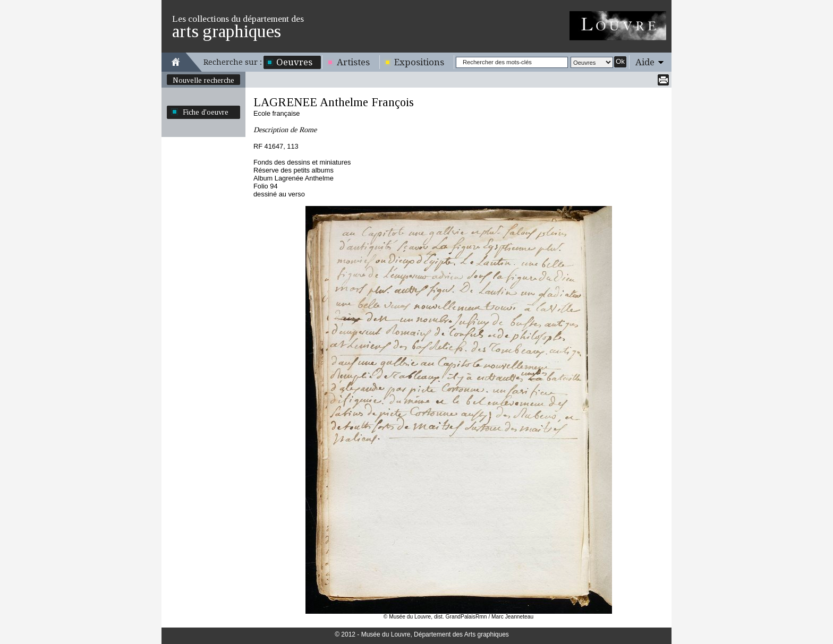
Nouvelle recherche (203, 80)
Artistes (353, 62)
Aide (645, 62)
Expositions (419, 62)
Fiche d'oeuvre (206, 112)
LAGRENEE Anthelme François (334, 102)
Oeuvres (294, 62)
